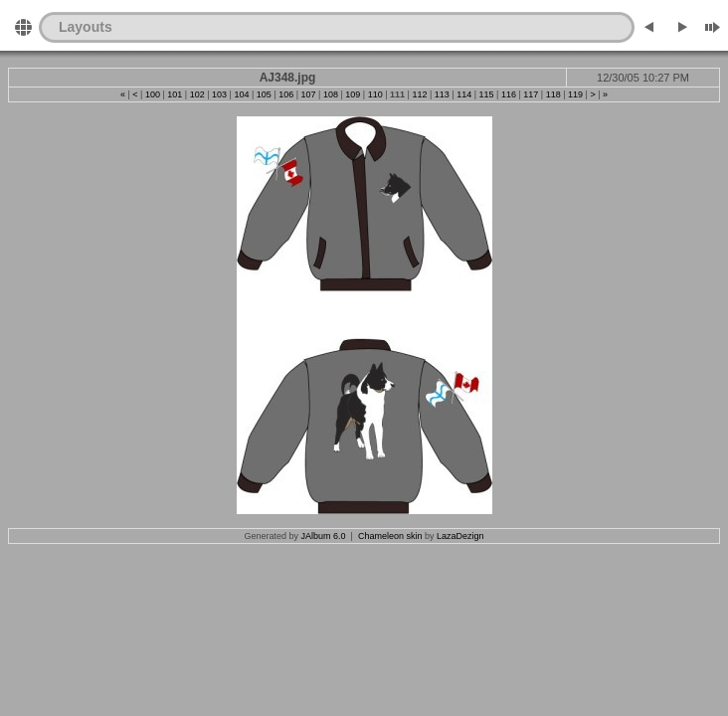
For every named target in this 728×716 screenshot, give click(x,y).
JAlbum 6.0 (324, 536)
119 (575, 94)
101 (175, 94)
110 (375, 94)
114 (464, 94)
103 (219, 94)
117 (531, 94)
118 (553, 94)
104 (241, 94)
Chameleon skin (390, 536)
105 (264, 94)
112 (419, 94)
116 (509, 94)
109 (353, 94)
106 (286, 94)
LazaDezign (460, 536)
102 (197, 94)
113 (442, 94)
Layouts (86, 27)
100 (153, 94)
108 (331, 94)
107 (309, 94)
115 (487, 94)
